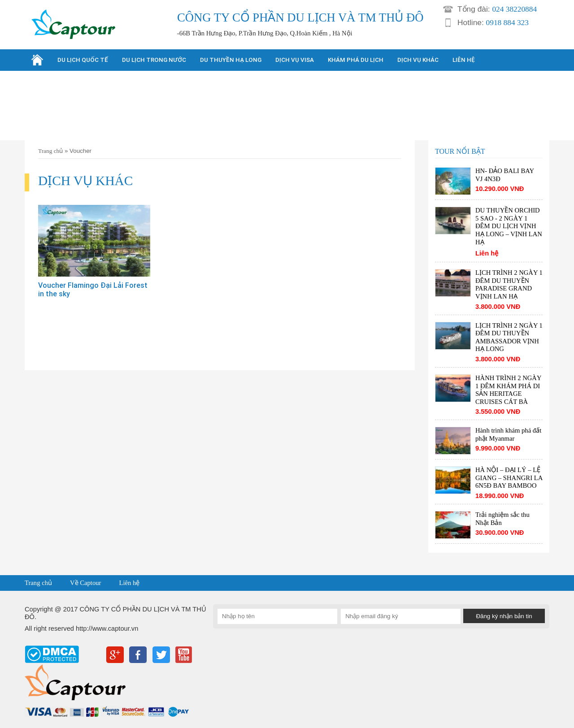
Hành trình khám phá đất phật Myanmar (508, 434)
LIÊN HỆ (464, 60)
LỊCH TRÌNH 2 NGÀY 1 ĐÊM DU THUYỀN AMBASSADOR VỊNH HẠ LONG (509, 337)
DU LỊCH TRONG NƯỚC (154, 60)
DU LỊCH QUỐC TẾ (83, 60)
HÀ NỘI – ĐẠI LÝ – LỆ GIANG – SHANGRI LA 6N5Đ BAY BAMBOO (509, 478)
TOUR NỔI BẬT (460, 151)
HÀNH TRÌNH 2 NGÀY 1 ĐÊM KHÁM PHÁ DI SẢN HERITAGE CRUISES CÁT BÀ (508, 390)
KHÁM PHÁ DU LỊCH (356, 60)
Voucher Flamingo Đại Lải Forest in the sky (93, 289)
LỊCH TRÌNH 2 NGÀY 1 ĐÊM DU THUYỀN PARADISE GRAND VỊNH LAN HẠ (509, 284)
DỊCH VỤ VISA (295, 60)
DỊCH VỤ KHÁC (418, 60)
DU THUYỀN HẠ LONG (231, 60)
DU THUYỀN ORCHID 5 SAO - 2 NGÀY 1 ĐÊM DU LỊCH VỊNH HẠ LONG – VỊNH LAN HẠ (509, 226)
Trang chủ (50, 151)
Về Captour (85, 583)
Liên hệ (129, 583)
